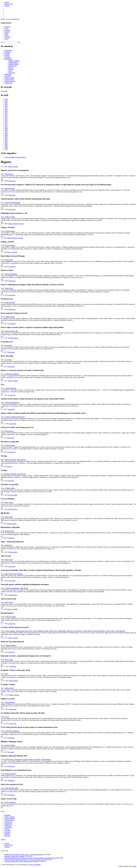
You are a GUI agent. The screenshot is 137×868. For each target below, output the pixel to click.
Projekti (7, 32)
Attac (7, 674)
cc (1, 865)
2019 (6, 111)
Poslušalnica (8, 59)
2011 (6, 125)
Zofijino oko (8, 83)
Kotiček (7, 55)
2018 (6, 113)
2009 (6, 128)
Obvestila (7, 57)
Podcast (11, 68)
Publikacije (8, 74)
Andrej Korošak (10, 217)
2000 (6, 144)
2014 (6, 120)
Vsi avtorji (4, 91)
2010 (6, 127)
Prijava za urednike (35, 865)
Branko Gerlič (9, 531)
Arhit (135, 866)
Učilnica (7, 6)
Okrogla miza (13, 66)
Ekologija (8, 52)
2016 (6, 116)
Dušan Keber (62, 631)
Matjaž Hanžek (88, 631)
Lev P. (7, 717)
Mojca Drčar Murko (99, 631)
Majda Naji (8, 545)
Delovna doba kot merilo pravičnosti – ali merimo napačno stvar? (25, 860)
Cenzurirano (8, 50)
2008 (6, 130)
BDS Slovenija (10, 759)
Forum (7, 35)
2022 (6, 106)
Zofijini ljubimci (10, 231)
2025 (6, 101)
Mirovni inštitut (10, 188)
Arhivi (7, 39)
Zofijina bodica (9, 80)
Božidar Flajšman (43, 631)
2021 (6, 108)
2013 (6, 122)
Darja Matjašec (18, 574)
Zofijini (7, 2)
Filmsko (7, 54)
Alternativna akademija (12, 374)
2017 (6, 115)
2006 (6, 134)
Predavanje (12, 73)
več (2, 179)
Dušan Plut (70, 631)
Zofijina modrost (10, 81)
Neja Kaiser (9, 345)
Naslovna (7, 27)
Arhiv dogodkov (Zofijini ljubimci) (15, 157)
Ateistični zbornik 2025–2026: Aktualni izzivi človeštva (22, 861)
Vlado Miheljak (120, 631)
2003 (6, 139)
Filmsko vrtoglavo (14, 61)
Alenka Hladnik (10, 631)
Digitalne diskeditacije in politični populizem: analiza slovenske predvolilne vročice (30, 858)
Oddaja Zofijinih (13, 64)
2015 (6, 118)
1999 (6, 146)
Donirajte (7, 836)
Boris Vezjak (9, 174)
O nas (6, 28)
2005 (6, 135)
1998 (6, 147)
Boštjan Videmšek (11, 460)
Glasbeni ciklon (13, 62)
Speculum (8, 76)
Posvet (10, 71)
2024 (6, 103)
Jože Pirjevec (78, 631)
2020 (6, 110)
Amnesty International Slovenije (15, 417)
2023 (6, 104)
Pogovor (11, 69)
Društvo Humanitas (11, 274)
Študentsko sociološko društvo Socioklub (27, 759)
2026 (6, 99)
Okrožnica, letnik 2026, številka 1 (15, 856)
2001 (6, 142)
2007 (6, 132)
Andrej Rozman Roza (22, 631)
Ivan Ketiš (8, 360)
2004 (6, 137)
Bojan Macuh (9, 431)
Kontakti (7, 30)
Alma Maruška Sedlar (12, 788)
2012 (6, 123)
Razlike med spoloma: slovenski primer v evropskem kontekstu (24, 854)
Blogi (6, 34)
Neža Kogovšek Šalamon (13, 203)
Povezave (7, 37)
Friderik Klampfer (11, 617)
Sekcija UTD (9, 4)
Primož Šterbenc (10, 745)
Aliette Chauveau (10, 802)
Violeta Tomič (110, 631)
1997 (6, 149)
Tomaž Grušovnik (10, 388)
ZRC (17, 331)
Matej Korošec (21, 460)
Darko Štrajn (9, 288)
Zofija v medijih (10, 78)
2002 (6, 141)
